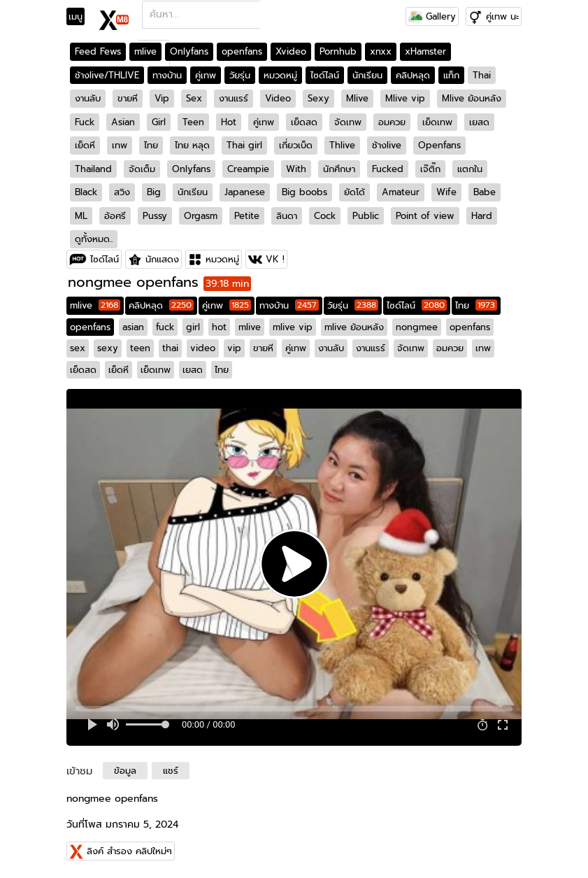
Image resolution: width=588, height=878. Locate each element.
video (203, 348)
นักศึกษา (339, 169)
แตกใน (470, 169)
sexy (108, 348)
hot (219, 327)
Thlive (342, 145)
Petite (247, 216)
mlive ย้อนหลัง (354, 327)
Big (154, 192)
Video (278, 98)
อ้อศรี (115, 216)
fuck (165, 327)
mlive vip (293, 327)
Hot (229, 122)
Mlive (357, 98)
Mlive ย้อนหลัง (472, 98)
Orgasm (201, 216)
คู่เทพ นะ (502, 16)
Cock (325, 216)
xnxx (381, 51)
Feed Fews (98, 51)
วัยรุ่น (240, 75)
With (296, 169)
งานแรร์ (234, 98)
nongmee (417, 327)
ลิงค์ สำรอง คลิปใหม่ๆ (129, 851)
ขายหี (128, 98)
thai (170, 348)
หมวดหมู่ (280, 75)
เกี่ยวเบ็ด (296, 145)
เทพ (120, 145)
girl (193, 327)
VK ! (275, 259)
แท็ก (451, 75)
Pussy (155, 216)
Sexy (318, 98)
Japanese (245, 192)
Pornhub (338, 51)
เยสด (479, 122)
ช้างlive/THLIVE (107, 75)
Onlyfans (189, 51)
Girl (159, 122)
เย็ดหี (85, 145)
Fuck (85, 122)
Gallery (432, 16)
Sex (194, 98)
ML (81, 216)
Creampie (248, 169)
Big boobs (304, 192)
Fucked (388, 169)
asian (133, 327)
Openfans (439, 145)
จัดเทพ (348, 122)
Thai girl (244, 145)
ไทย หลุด (192, 145)
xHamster (425, 51)
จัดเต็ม (142, 169)
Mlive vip (405, 98)
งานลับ (88, 98)
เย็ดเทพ (437, 122)
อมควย (392, 122)
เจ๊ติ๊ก (430, 169)
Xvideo (291, 51)
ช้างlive (387, 145)
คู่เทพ (206, 75)
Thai (482, 75)
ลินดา (287, 216)
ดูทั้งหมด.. (94, 239)
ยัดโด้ (354, 192)
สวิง (122, 192)
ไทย (151, 145)
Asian (123, 122)
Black (86, 192)
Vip (162, 98)
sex (78, 348)
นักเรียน (367, 75)
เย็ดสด (304, 122)
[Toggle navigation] (80, 17)
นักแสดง (162, 259)
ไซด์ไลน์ (325, 75)
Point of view (425, 216)
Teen (193, 122)
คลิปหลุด (413, 75)
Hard (482, 216)
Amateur (401, 192)
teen (140, 348)
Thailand (93, 169)
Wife (446, 192)
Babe (485, 192)
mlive (145, 51)
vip (234, 348)
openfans (242, 51)
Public (366, 216)
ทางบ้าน (167, 75)
